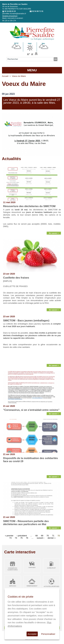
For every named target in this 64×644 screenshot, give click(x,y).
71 (53, 536)
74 (16, 538)
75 (21, 538)
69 (42, 536)
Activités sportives (51, 586)
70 (48, 536)
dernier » (51, 538)
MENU (32, 70)
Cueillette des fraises (16, 278)
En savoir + (54, 233)
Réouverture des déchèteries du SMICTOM (29, 206)
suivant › (40, 538)
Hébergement (32, 586)
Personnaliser (48, 634)
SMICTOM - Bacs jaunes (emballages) (26, 321)
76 (27, 538)
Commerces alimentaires (13, 569)
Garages (32, 567)
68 (37, 536)
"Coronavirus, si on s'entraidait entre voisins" (31, 410)
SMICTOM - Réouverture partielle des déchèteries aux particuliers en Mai (26, 523)
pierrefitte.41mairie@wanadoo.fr (14, 14)
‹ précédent (22, 536)
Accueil (5, 76)
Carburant (51, 568)
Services (13, 586)
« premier (9, 536)
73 (10, 538)
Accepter (32, 634)
